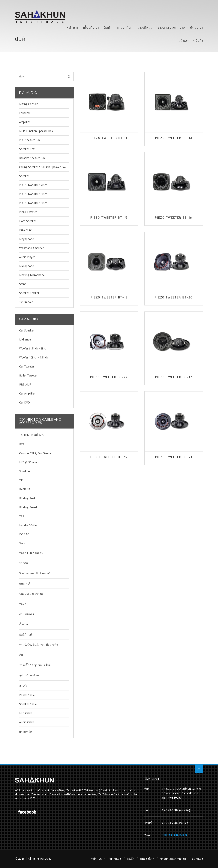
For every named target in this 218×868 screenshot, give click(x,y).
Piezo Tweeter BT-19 (109, 457)
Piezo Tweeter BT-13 (174, 138)
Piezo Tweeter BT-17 (174, 377)
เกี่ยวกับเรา (91, 27)
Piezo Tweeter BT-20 (174, 298)
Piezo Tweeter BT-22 (109, 377)
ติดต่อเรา (197, 27)
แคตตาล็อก (125, 27)
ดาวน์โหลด (145, 27)
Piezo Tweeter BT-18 (109, 298)
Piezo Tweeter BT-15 (109, 218)
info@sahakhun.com (174, 835)
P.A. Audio (28, 93)
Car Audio (28, 319)
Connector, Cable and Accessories (40, 421)
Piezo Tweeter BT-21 (174, 457)
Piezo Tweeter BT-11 (109, 138)
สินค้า (108, 27)
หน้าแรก (72, 27)
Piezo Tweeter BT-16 (174, 218)
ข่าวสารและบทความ (171, 27)
